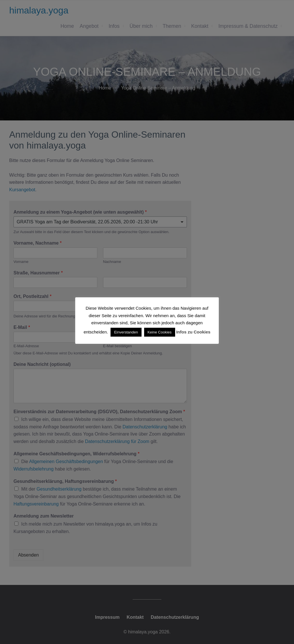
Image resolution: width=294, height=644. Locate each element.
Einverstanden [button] (126, 332)
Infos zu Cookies (193, 332)
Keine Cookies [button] (160, 332)
